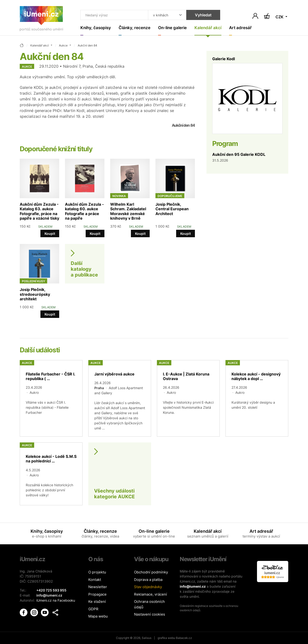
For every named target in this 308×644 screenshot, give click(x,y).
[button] (55, 612)
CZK (280, 17)
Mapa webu (98, 616)
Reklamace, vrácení (151, 594)
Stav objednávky (148, 587)
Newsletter (98, 587)
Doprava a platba (148, 580)
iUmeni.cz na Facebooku (56, 600)
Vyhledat (203, 15)
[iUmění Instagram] (35, 612)
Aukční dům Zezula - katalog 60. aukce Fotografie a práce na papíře (84, 211)
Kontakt (95, 580)
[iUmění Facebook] (24, 612)
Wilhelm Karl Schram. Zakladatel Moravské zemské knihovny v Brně (128, 211)
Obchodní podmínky (151, 572)
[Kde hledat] (167, 15)
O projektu (97, 572)
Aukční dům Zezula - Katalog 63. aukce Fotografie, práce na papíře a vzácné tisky (39, 211)
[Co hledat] (114, 15)
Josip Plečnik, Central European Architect (172, 209)
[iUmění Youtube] (45, 612)
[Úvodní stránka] (41, 20)
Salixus (147, 638)
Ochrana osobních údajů (149, 604)
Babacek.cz (184, 638)
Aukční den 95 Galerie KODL (239, 154)
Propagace (97, 594)
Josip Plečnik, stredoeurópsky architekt (35, 294)
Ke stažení (97, 601)
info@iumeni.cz (193, 586)
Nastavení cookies (150, 614)
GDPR (93, 609)
